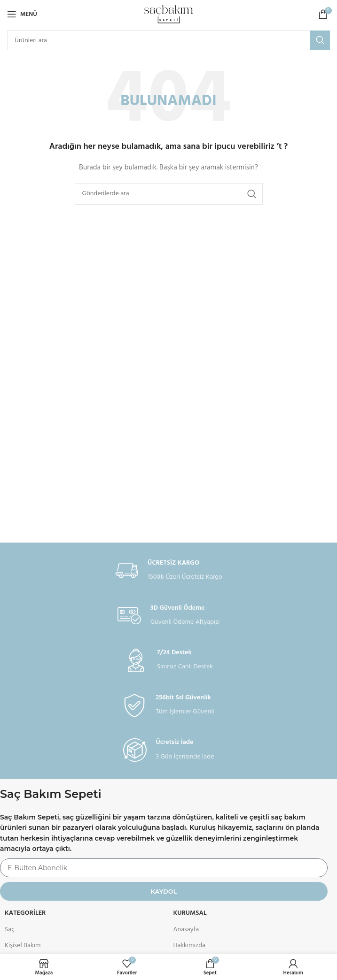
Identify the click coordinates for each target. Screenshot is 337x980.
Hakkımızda (189, 946)
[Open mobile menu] (22, 14)
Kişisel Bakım (23, 946)
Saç (10, 930)
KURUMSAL (190, 913)
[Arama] (168, 40)
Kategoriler (25, 913)
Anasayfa (186, 930)
